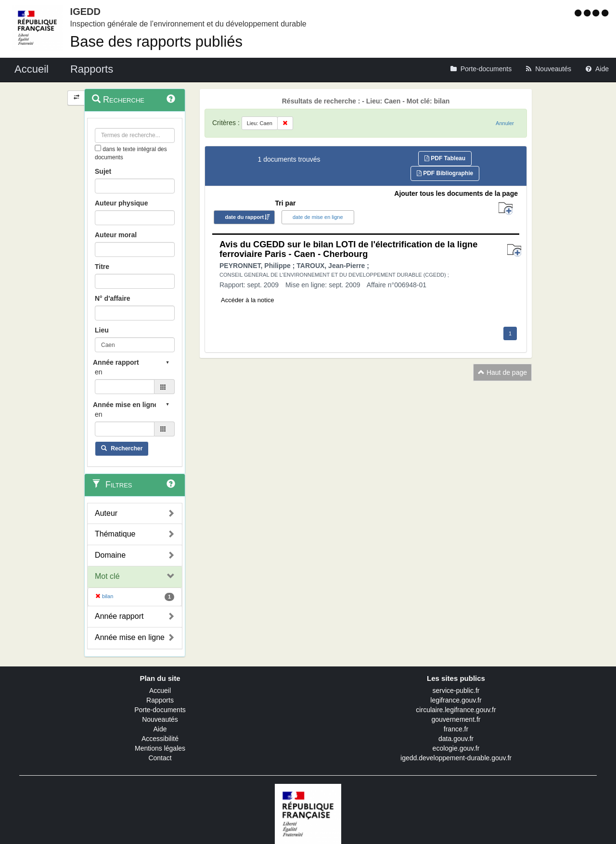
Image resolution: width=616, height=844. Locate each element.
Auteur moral (116, 235)
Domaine (110, 555)
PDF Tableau (445, 158)
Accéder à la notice (248, 300)
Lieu (102, 330)
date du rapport (244, 217)
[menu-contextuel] (98, 148)
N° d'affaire (113, 298)
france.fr (456, 729)
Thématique (115, 534)
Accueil (160, 691)
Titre (102, 267)
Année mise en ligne (130, 637)
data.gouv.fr (456, 739)
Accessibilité (160, 739)
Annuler (505, 123)
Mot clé (107, 576)
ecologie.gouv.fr (456, 748)
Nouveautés (160, 719)
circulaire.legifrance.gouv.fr (456, 710)
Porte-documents (160, 710)
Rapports (160, 700)
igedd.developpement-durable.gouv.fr (456, 758)
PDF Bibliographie (445, 173)
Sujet (103, 171)
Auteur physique (121, 203)
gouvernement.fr (456, 719)
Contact (160, 758)
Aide (160, 729)
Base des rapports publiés (156, 42)
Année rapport (119, 616)
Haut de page (502, 372)
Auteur (106, 513)
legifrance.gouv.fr (456, 700)
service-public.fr (456, 691)
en (99, 372)
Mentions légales (160, 748)
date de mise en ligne (318, 217)
